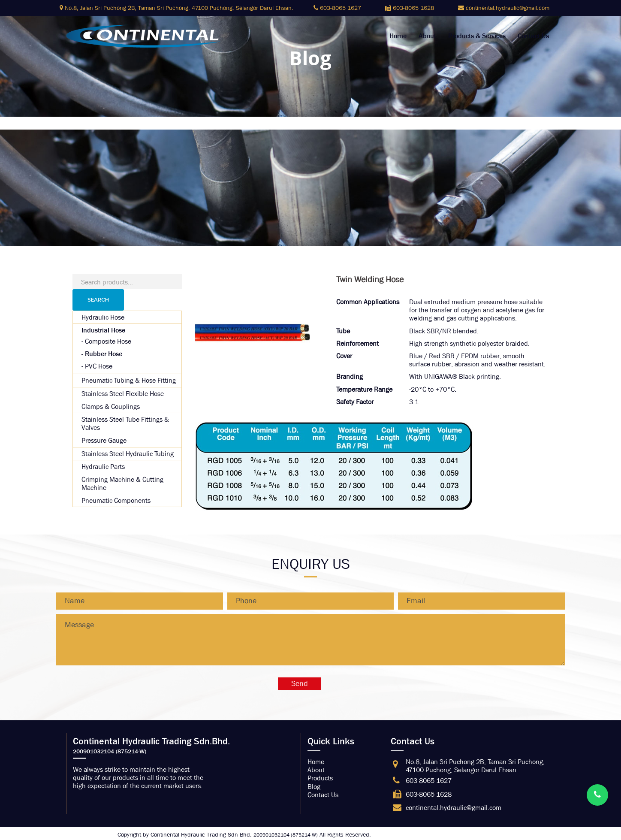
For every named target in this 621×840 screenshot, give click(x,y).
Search (98, 300)
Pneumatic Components (116, 500)
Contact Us (533, 36)
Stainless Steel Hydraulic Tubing (128, 454)
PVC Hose (99, 366)
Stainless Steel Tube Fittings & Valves (125, 423)
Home (398, 36)
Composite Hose (108, 341)
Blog (314, 787)
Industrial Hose (103, 330)
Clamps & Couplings (111, 406)
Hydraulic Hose (103, 317)
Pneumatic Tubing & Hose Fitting (129, 380)
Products (320, 778)
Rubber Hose (104, 354)
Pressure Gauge (104, 440)
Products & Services (477, 36)
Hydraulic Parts (103, 467)
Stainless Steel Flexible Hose (123, 394)
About (427, 36)
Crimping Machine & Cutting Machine (122, 483)
